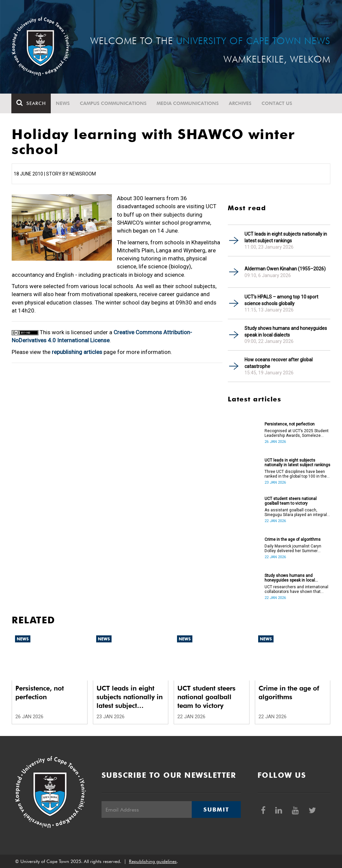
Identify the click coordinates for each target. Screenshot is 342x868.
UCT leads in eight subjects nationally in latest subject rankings (286, 237)
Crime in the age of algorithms (293, 539)
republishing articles (77, 352)
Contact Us (277, 103)
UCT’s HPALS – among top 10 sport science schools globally (281, 300)
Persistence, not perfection (290, 424)
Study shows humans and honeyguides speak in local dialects (286, 332)
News (63, 103)
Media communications (188, 103)
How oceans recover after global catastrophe (279, 363)
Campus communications (114, 103)
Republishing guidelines (153, 861)
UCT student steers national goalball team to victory (291, 501)
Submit (216, 810)
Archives (240, 103)
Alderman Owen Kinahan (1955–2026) (285, 269)
